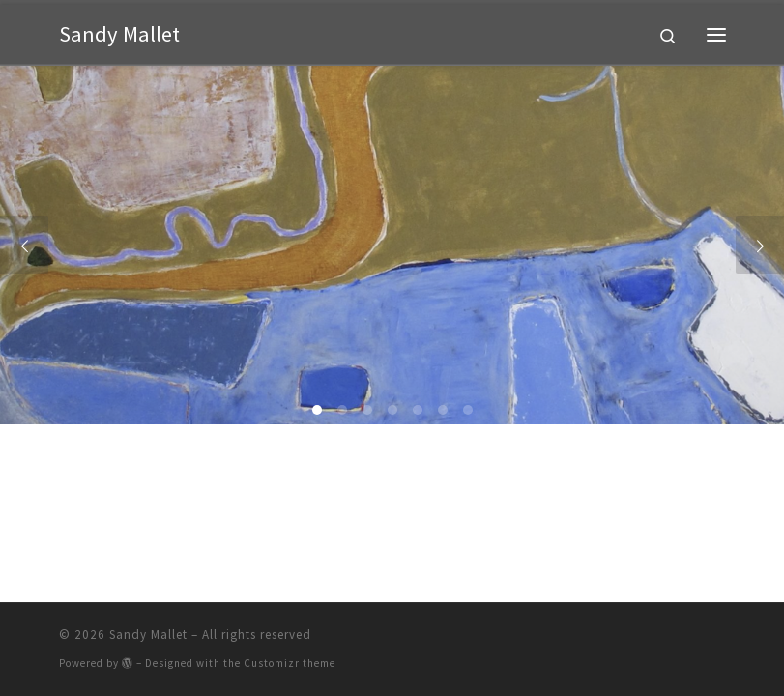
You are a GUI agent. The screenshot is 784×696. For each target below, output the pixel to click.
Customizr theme (290, 663)
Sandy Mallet (148, 635)
